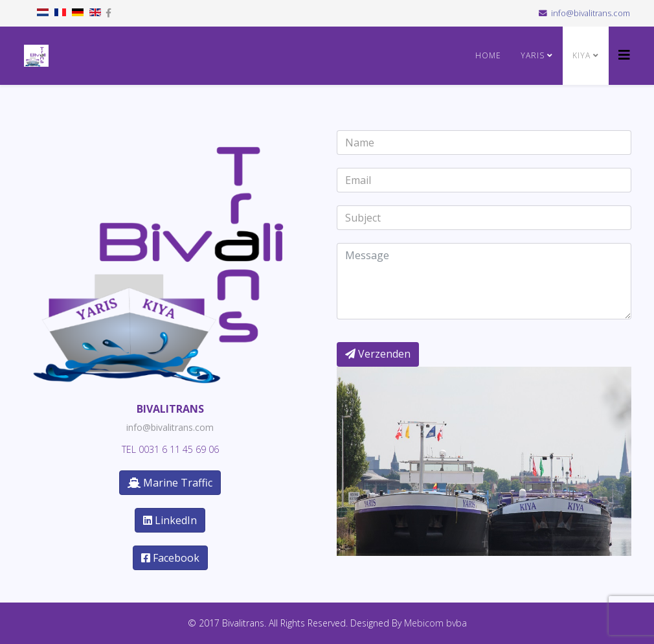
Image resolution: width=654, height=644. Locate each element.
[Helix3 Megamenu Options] (624, 55)
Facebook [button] (170, 558)
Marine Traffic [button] (170, 483)
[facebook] (108, 13)
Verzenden (378, 354)
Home (488, 55)
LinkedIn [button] (170, 520)
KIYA (581, 55)
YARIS (533, 55)
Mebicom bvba (435, 623)
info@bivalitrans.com (591, 13)
